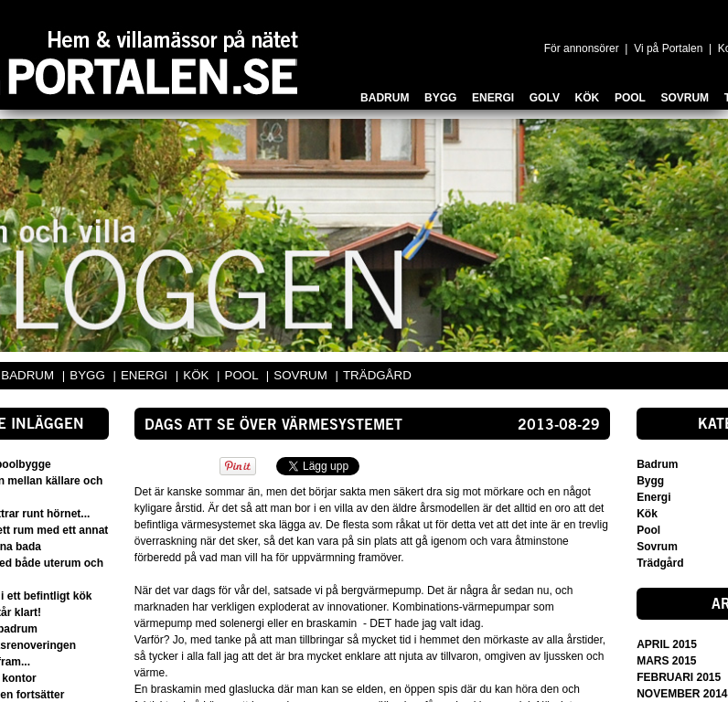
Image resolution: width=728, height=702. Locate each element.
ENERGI (146, 375)
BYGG (89, 375)
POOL (243, 375)
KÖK (198, 375)
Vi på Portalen (668, 48)
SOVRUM (302, 375)
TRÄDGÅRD (377, 375)
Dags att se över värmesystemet (273, 426)
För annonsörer (582, 48)
